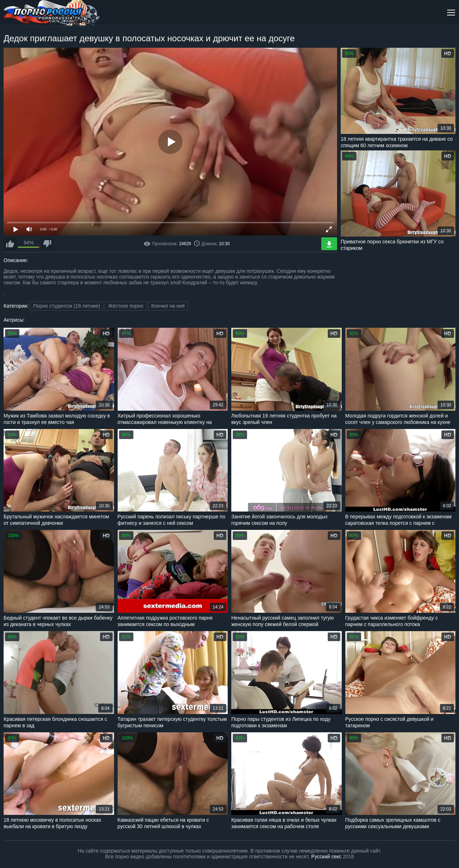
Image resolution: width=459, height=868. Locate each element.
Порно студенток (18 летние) (67, 306)
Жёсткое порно (126, 306)
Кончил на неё (168, 306)
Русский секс (326, 857)
